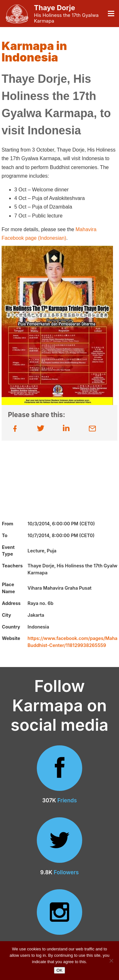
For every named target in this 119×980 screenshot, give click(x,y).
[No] (111, 961)
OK (60, 970)
